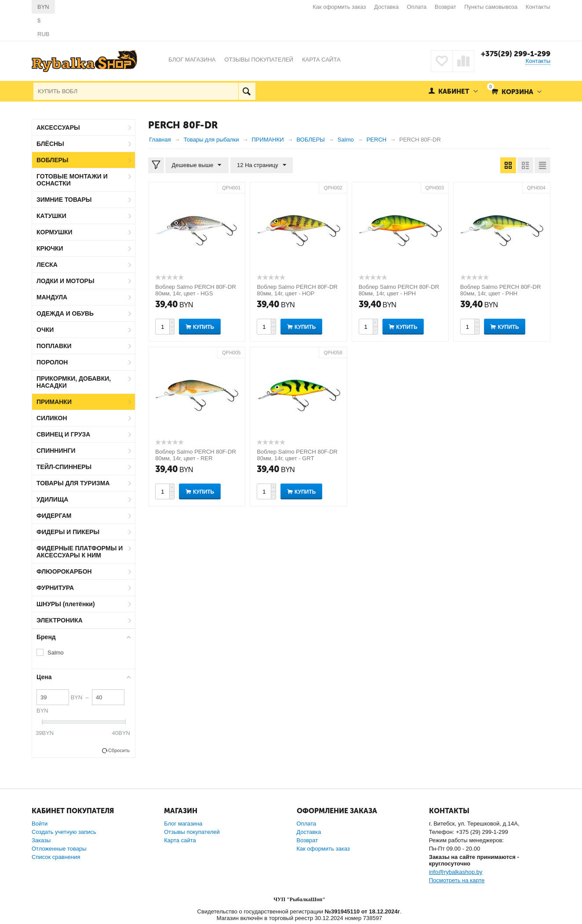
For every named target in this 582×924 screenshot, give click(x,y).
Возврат (446, 7)
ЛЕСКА (47, 265)
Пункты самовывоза (491, 7)
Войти (40, 824)
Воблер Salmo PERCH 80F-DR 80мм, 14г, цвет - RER (196, 455)
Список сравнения (56, 857)
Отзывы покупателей (192, 832)
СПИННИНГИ (56, 451)
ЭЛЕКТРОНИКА (60, 620)
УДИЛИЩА (52, 499)
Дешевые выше (197, 165)
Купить (204, 327)
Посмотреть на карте (457, 880)
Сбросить (119, 750)
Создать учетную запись (64, 832)
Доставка (386, 7)
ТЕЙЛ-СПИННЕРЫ (64, 467)
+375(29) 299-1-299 (515, 54)
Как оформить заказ (339, 7)
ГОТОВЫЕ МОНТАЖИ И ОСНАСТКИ (72, 180)
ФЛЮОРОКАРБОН (64, 571)
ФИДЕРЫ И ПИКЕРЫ (68, 532)
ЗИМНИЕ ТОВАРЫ (64, 200)
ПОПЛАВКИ (54, 346)
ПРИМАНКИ (54, 402)
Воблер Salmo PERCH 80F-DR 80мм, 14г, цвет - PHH (501, 290)
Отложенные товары (59, 849)
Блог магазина (183, 824)
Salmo (56, 653)
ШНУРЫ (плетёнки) (66, 604)
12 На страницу (261, 165)
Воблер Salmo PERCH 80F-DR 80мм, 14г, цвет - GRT (297, 455)
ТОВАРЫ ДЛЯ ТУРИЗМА (73, 483)
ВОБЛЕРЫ (53, 160)
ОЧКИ (45, 330)
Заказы (41, 840)
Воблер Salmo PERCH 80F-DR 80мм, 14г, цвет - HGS (196, 290)
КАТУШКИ (51, 216)
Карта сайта (180, 840)
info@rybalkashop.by (456, 872)
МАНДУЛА (52, 297)
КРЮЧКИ (50, 248)
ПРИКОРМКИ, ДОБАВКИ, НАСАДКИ (74, 382)
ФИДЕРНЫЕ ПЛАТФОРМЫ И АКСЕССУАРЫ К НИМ (80, 552)
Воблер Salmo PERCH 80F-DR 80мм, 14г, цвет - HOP (297, 290)
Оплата (417, 7)
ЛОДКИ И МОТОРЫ (65, 281)
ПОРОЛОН (52, 362)
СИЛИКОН (52, 418)
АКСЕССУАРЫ (58, 127)
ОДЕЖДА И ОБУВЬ (65, 313)
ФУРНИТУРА (55, 588)
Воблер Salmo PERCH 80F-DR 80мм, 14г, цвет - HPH (399, 290)
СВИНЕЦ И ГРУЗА (63, 434)
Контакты (538, 7)
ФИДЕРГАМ (54, 516)
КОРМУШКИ (55, 232)
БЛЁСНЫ (50, 144)
